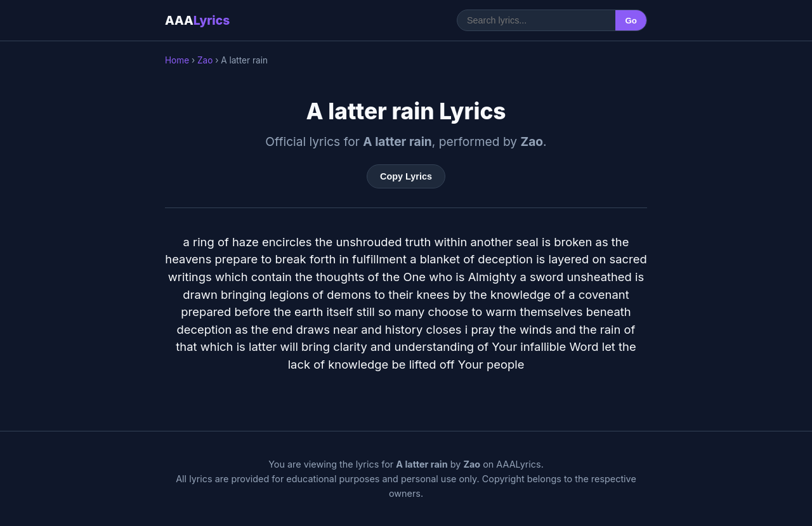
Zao (205, 60)
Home (177, 60)
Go (631, 21)
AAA (197, 20)
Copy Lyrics (406, 176)
